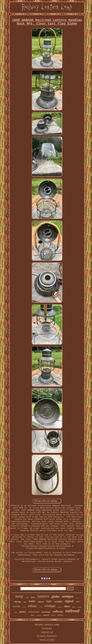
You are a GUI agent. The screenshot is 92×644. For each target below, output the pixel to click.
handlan (60, 607)
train (32, 601)
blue (32, 615)
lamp (19, 596)
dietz (67, 606)
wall (27, 597)
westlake (58, 601)
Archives (47, 628)
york (41, 607)
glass (77, 598)
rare (78, 601)
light (49, 601)
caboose (41, 602)
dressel (46, 615)
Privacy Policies (47, 636)
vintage (50, 606)
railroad (72, 611)
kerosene (46, 612)
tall (16, 612)
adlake (32, 606)
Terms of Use (47, 640)
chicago (18, 602)
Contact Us (47, 632)
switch (16, 606)
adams (23, 612)
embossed (34, 612)
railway (58, 611)
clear (25, 602)
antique (68, 596)
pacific (80, 607)
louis (33, 597)
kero (74, 607)
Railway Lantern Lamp (47, 625)
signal (69, 601)
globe (56, 596)
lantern (43, 596)
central (39, 615)
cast (24, 607)
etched (60, 615)
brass (53, 615)
